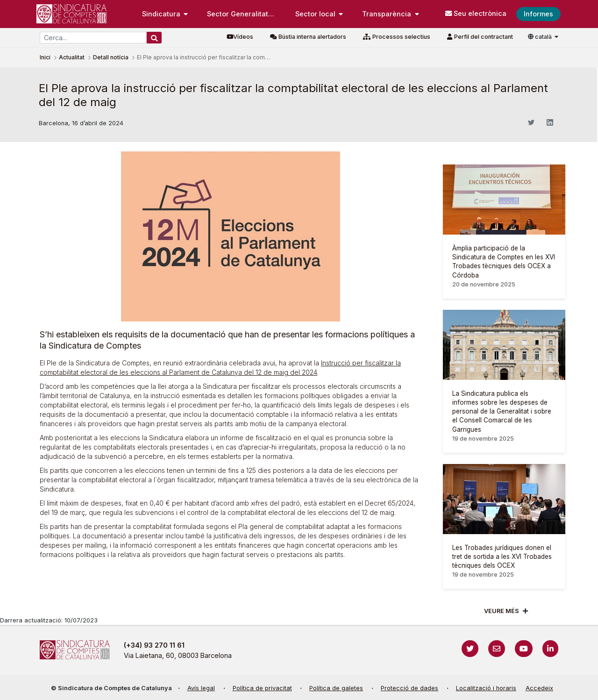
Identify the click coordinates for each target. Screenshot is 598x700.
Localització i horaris (486, 688)
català (541, 37)
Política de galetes (336, 688)
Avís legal (201, 688)
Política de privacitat (262, 688)
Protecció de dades (409, 688)
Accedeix (539, 688)
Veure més (502, 611)
